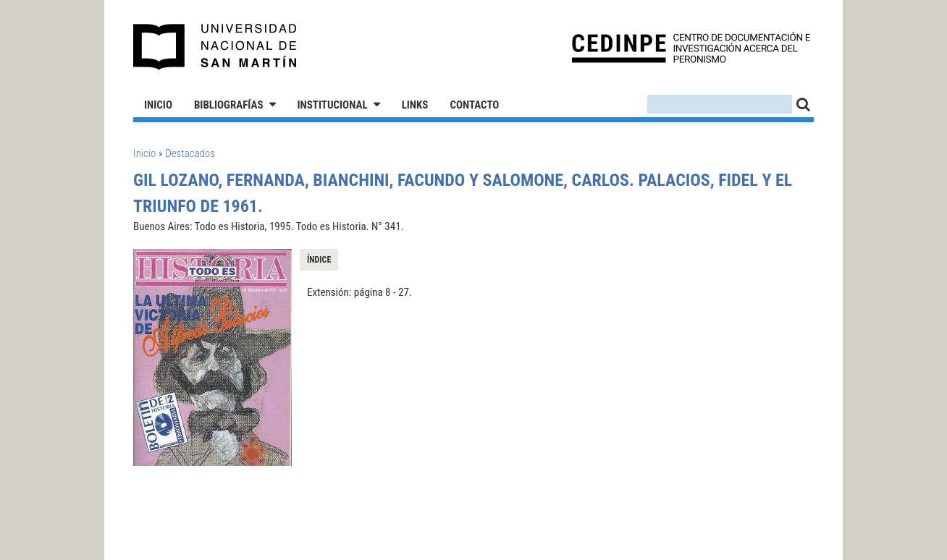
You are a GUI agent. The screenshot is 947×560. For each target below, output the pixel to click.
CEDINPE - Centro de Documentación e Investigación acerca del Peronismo (691, 47)
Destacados (190, 153)
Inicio (158, 105)
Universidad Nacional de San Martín (215, 47)
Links (415, 105)
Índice (319, 260)
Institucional (333, 105)
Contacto (474, 105)
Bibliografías (229, 105)
